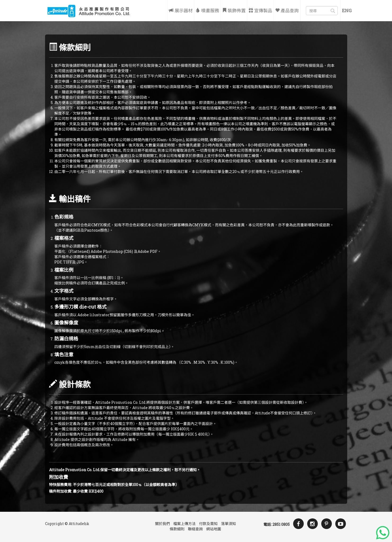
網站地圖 (214, 529)
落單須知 (228, 524)
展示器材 (181, 11)
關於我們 (162, 524)
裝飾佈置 (234, 11)
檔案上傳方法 (184, 524)
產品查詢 (287, 11)
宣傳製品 (260, 11)
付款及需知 (208, 524)
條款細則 (177, 529)
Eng (347, 10)
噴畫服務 (207, 11)
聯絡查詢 (195, 529)
